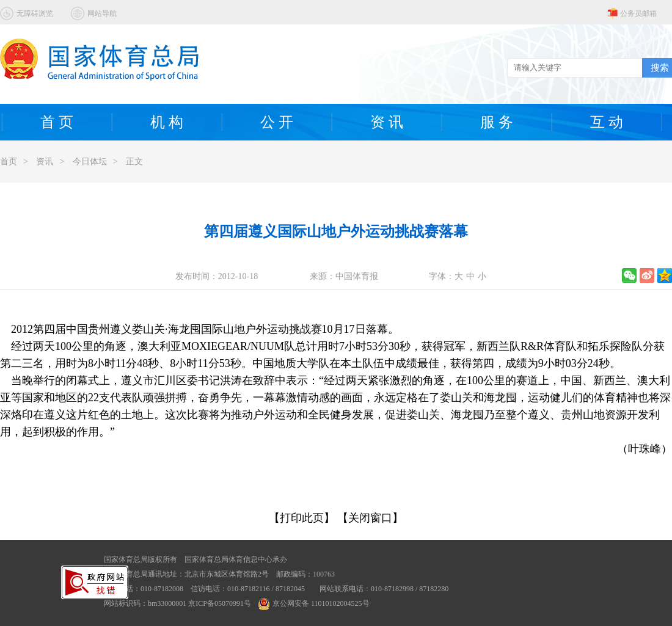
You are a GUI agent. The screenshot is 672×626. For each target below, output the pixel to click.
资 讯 (387, 122)
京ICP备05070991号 (220, 603)
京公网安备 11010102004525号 (314, 603)
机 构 (167, 122)
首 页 (57, 122)
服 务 (497, 122)
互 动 (607, 122)
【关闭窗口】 (370, 518)
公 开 (277, 122)
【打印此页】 (302, 518)
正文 (134, 162)
